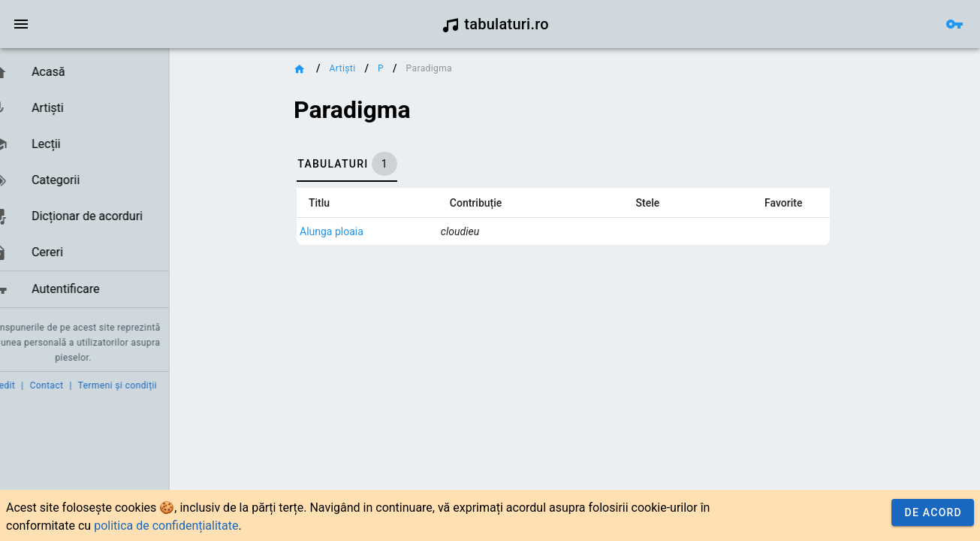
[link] (96, 72)
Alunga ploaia (370, 231)
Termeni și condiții (140, 385)
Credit (25, 385)
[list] (96, 181)
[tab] (385, 164)
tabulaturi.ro (495, 24)
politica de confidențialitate (166, 526)
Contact (69, 385)
